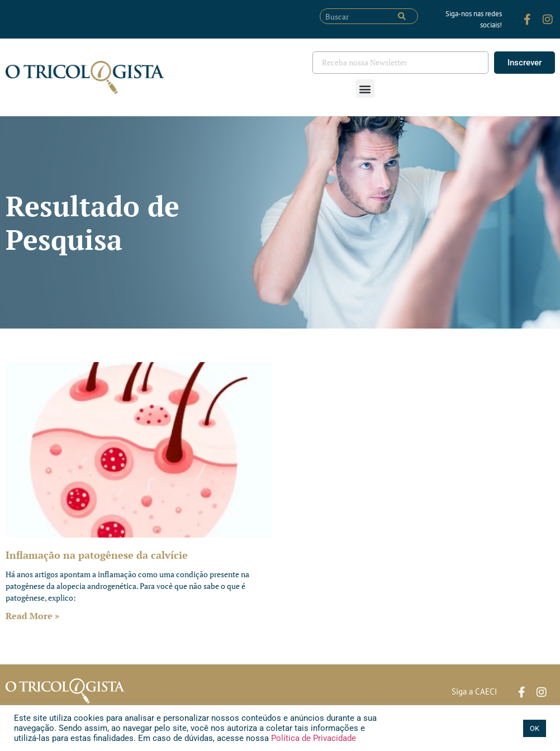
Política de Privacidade (312, 738)
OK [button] (535, 728)
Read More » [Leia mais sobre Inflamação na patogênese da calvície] (32, 616)
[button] (365, 89)
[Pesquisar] (402, 16)
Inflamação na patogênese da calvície (97, 555)
